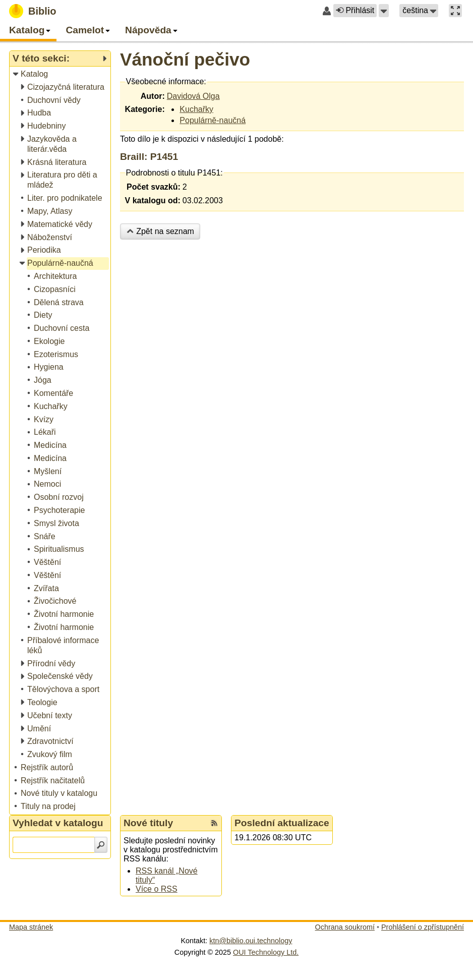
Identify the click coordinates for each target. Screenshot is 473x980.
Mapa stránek (31, 927)
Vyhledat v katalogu (58, 823)
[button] (384, 11)
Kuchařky (196, 109)
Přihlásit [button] (355, 10)
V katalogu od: (153, 200)
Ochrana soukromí (345, 927)
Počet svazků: (154, 187)
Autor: (153, 96)
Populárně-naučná (213, 120)
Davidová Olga (193, 96)
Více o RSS (157, 889)
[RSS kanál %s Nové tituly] (214, 823)
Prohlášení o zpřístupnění (423, 927)
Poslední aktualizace (282, 823)
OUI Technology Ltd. (266, 952)
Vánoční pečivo (185, 59)
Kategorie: (145, 109)
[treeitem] (61, 74)
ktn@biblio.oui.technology (251, 941)
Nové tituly (148, 823)
